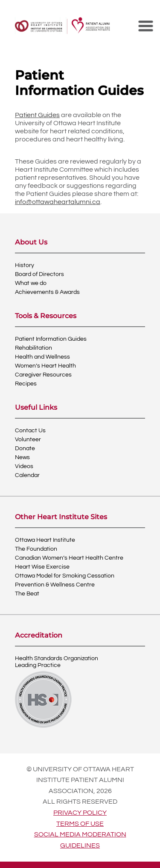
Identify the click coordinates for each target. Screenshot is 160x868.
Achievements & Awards (47, 292)
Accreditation (39, 636)
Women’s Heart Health (45, 366)
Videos (24, 466)
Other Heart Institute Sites (61, 517)
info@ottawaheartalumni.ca (58, 202)
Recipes (26, 384)
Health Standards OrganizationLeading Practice (57, 662)
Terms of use (80, 824)
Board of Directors (39, 274)
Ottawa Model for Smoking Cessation (65, 576)
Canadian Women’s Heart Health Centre (69, 558)
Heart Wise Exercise (42, 567)
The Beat (27, 594)
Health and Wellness (42, 357)
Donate (25, 448)
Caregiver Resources (43, 375)
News (22, 457)
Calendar (27, 475)
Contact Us (30, 431)
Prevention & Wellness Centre (55, 585)
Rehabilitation (33, 348)
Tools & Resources (46, 316)
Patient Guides (37, 115)
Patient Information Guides (51, 339)
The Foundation (36, 549)
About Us (31, 243)
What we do (31, 283)
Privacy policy (80, 813)
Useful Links (36, 408)
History (25, 265)
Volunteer (28, 440)
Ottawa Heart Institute (45, 540)
